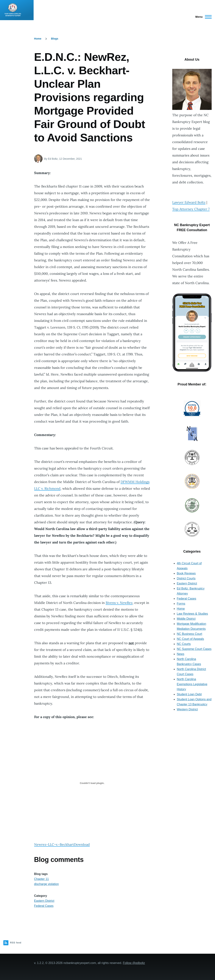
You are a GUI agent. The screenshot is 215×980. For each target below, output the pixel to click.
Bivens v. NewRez (119, 603)
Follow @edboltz (134, 963)
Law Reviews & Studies (192, 614)
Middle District (186, 619)
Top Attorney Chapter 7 (191, 209)
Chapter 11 (42, 879)
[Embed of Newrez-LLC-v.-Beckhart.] (92, 783)
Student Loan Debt (189, 694)
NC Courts (184, 644)
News (180, 654)
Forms (181, 604)
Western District (187, 709)
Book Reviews (186, 573)
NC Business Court (189, 634)
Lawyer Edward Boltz (189, 202)
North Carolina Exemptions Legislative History (192, 684)
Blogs (55, 39)
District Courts (186, 578)
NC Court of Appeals (190, 639)
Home (38, 39)
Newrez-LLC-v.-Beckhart (54, 844)
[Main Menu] (202, 17)
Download (82, 844)
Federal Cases (44, 906)
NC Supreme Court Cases (194, 649)
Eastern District (44, 901)
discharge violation (47, 884)
